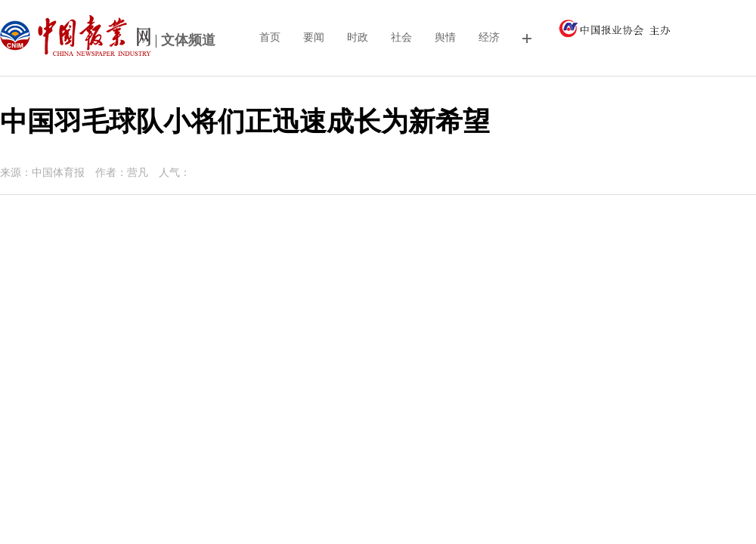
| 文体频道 (108, 42)
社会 (401, 37)
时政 (358, 37)
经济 (489, 37)
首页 (270, 37)
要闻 (314, 37)
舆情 (445, 37)
